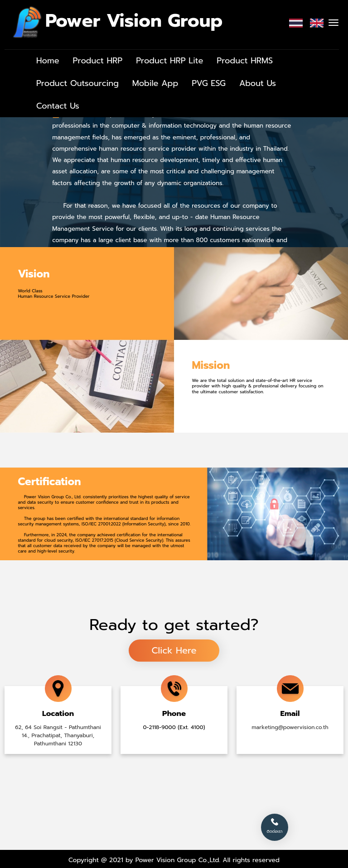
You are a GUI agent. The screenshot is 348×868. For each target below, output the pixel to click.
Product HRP (98, 61)
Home (48, 61)
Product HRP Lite (169, 61)
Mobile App (155, 83)
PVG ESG (209, 83)
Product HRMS (245, 61)
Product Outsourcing (77, 83)
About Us (258, 83)
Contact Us (58, 106)
